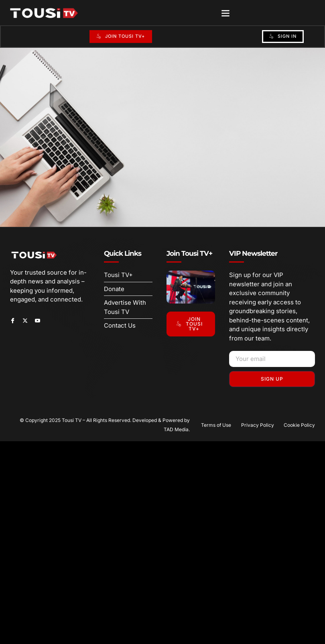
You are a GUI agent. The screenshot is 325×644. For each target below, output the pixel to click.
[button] (226, 13)
